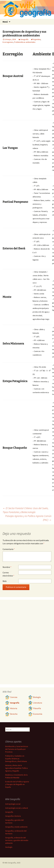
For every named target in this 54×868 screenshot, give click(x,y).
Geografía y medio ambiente (16, 827)
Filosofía (35, 708)
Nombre (7, 567)
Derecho (11, 714)
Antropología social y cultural (16, 808)
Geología (9, 847)
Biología (34, 697)
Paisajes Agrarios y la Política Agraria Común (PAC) (28, 518)
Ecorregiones (8, 42)
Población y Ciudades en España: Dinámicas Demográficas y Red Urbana (16, 759)
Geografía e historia (13, 816)
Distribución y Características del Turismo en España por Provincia (17, 749)
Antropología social (13, 804)
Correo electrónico (8, 574)
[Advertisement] (17, 95)
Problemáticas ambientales (25, 42)
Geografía (24, 39)
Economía (35, 714)
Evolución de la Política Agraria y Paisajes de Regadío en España (17, 784)
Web (5, 581)
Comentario (9, 549)
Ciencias (11, 697)
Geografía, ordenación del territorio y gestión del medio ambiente (17, 840)
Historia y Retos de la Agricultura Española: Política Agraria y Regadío (16, 768)
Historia (11, 708)
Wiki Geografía (10, 863)
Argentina (37, 39)
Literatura (35, 703)
